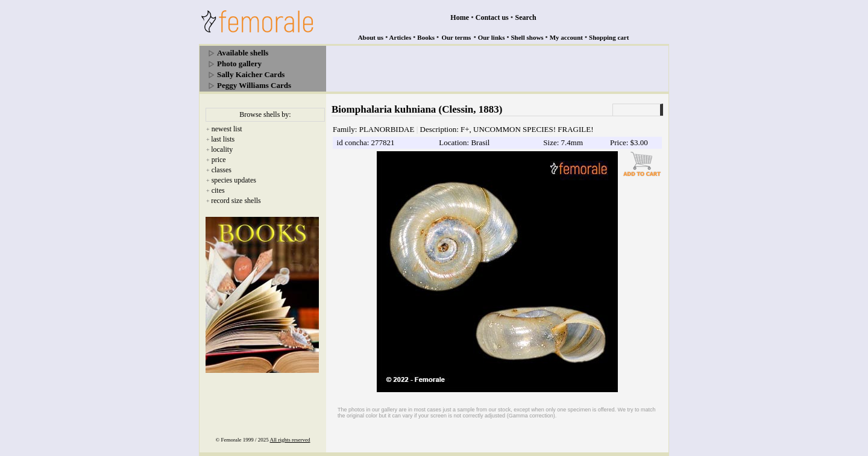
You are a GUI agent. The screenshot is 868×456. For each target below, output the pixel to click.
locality (222, 149)
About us (371, 37)
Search (526, 17)
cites (218, 190)
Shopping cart (609, 37)
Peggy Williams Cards (254, 85)
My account (566, 37)
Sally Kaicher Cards (251, 74)
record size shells (236, 201)
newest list (227, 129)
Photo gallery (239, 64)
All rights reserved (290, 440)
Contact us (492, 17)
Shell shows (527, 37)
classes (222, 170)
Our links (492, 37)
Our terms (456, 37)
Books (426, 37)
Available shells (243, 53)
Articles (401, 37)
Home (460, 17)
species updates (234, 180)
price (219, 160)
